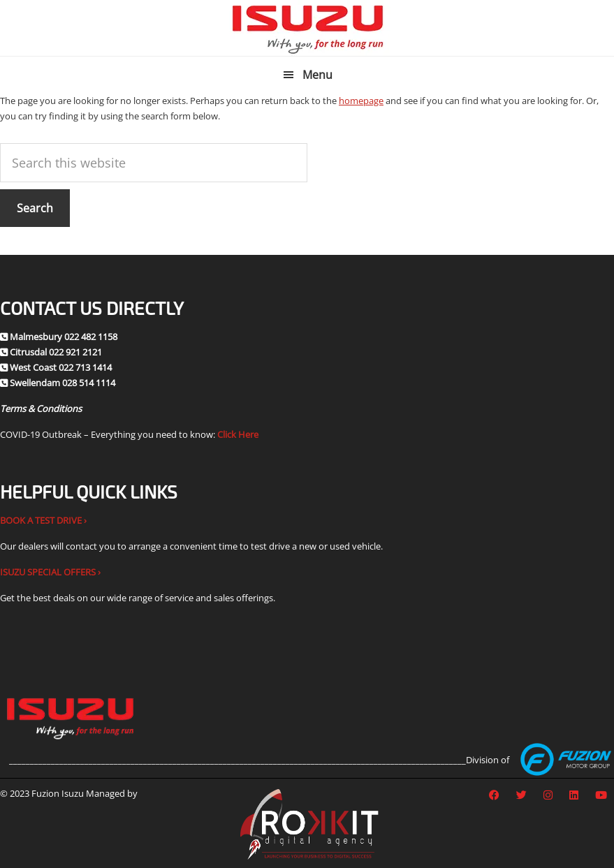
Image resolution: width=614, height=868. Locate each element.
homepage (361, 101)
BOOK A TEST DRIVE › (43, 520)
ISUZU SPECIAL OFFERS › (50, 572)
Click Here (238, 434)
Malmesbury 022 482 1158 (64, 337)
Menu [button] (317, 75)
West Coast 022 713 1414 (61, 367)
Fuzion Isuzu (307, 28)
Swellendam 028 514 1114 (63, 383)
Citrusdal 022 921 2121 (56, 352)
